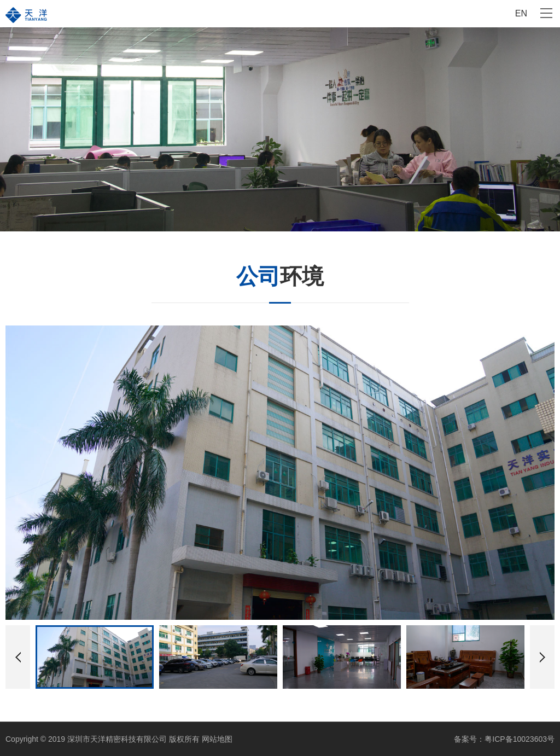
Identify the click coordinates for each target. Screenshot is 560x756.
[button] (542, 657)
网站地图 (217, 739)
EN (521, 13)
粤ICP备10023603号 (520, 739)
